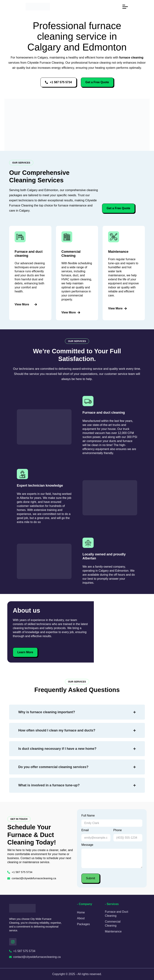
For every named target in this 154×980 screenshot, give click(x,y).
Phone (118, 830)
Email (85, 830)
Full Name (88, 816)
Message (87, 845)
